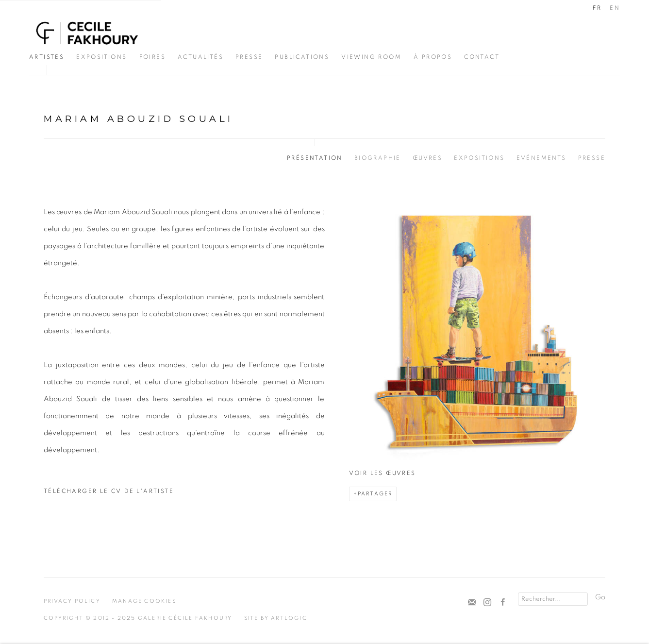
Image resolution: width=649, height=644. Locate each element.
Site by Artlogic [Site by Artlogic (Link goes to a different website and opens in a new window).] (276, 618)
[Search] (553, 599)
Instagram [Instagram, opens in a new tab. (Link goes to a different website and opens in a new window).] (487, 603)
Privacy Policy (72, 601)
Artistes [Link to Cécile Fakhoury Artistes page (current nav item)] (47, 57)
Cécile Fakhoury (87, 33)
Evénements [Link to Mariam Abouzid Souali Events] (541, 158)
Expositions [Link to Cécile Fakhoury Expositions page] (101, 57)
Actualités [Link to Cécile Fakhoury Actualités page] (200, 57)
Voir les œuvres (383, 473)
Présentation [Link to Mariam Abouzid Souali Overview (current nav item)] (315, 158)
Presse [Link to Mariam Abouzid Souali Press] (592, 158)
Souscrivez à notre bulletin (472, 603)
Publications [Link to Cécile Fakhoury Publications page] (302, 57)
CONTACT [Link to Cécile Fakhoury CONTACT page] (482, 57)
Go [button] (600, 597)
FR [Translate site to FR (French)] (597, 8)
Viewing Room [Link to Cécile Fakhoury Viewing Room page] (371, 57)
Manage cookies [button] (144, 601)
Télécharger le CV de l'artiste (109, 494)
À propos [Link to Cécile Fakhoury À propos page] (433, 57)
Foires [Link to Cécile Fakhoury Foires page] (152, 57)
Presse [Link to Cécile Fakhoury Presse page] (249, 57)
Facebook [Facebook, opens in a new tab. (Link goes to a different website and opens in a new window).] (503, 603)
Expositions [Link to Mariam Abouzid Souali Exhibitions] (479, 158)
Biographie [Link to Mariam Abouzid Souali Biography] (378, 158)
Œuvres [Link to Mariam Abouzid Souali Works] (427, 158)
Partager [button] (375, 494)
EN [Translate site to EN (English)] (615, 8)
